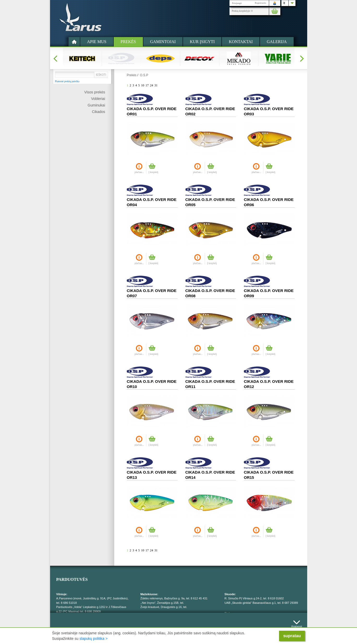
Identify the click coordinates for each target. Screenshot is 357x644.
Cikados (98, 112)
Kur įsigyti (202, 42)
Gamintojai (163, 42)
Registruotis (261, 3)
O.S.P (144, 75)
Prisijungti (237, 3)
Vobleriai (98, 99)
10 (143, 85)
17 (147, 85)
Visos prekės (95, 92)
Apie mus (97, 42)
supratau (292, 636)
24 (152, 85)
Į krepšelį (153, 172)
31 (156, 85)
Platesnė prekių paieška (67, 81)
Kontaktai (241, 42)
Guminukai (96, 105)
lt (284, 3)
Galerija (277, 42)
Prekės (128, 42)
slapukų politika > (94, 639)
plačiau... (139, 172)
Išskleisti (297, 625)
